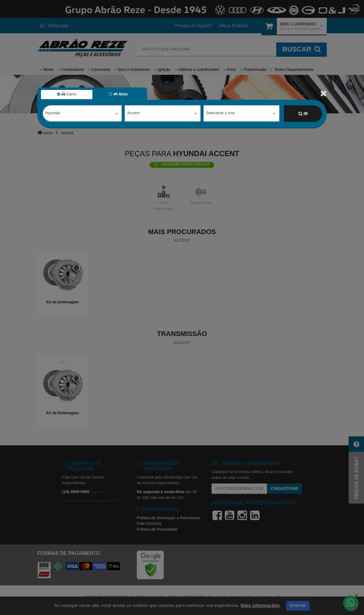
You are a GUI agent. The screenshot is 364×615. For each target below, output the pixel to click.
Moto (118, 94)
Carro (67, 94)
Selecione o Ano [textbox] (220, 113)
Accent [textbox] (133, 113)
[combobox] (82, 114)
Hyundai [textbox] (53, 113)
